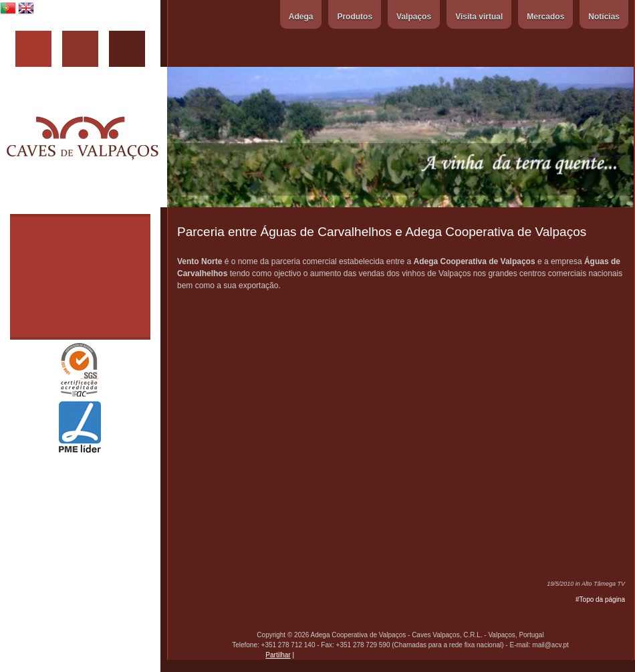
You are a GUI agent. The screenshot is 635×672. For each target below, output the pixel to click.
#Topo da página (600, 599)
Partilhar (278, 655)
